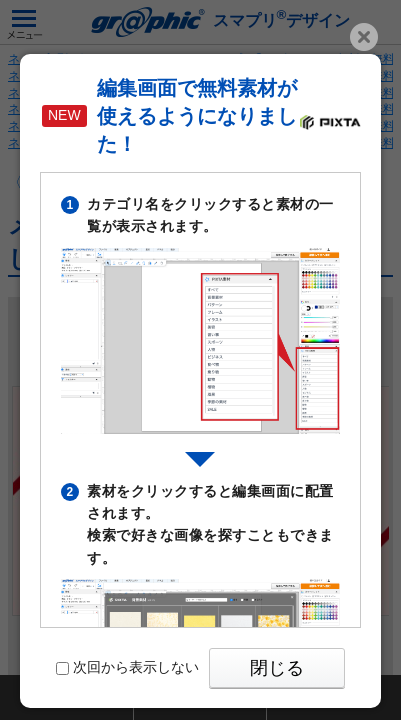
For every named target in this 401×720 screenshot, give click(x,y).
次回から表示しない (127, 667)
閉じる (277, 668)
